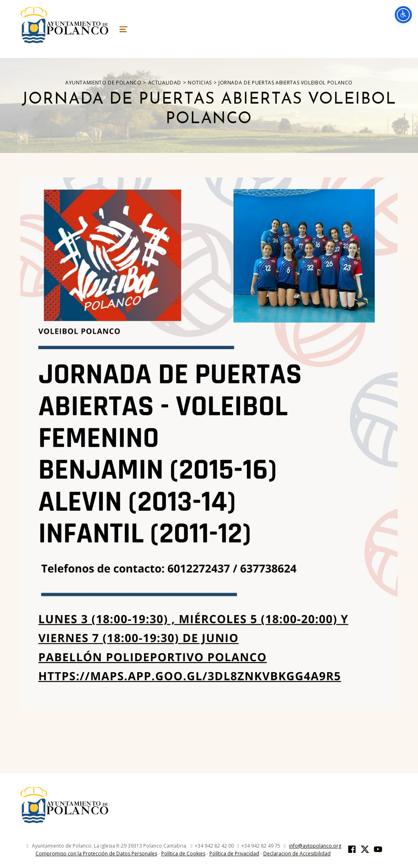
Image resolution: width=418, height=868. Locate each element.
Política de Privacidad (234, 854)
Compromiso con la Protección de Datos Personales (96, 854)
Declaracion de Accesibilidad (297, 854)
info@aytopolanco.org (315, 846)
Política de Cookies (183, 854)
